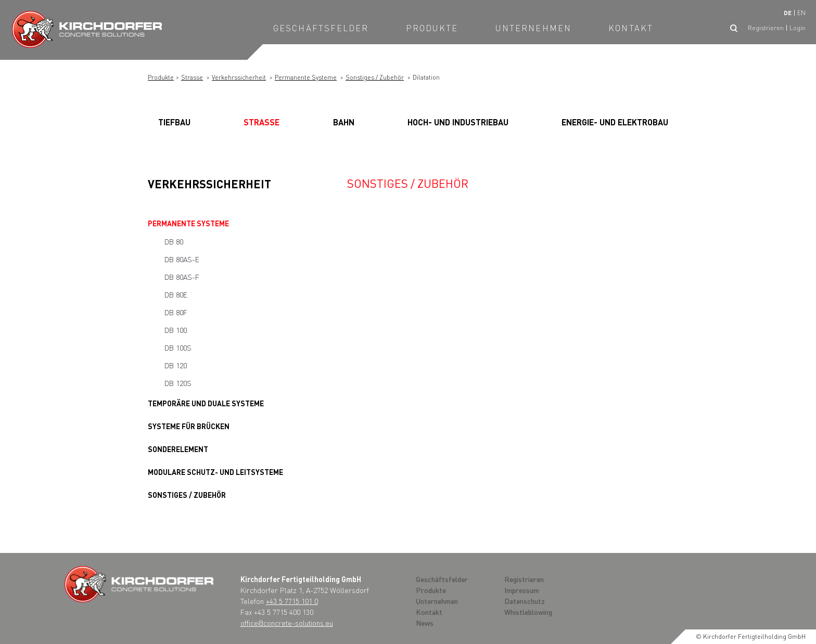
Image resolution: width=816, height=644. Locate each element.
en (801, 13)
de (788, 13)
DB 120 (176, 365)
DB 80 (174, 241)
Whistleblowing (528, 612)
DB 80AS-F (182, 277)
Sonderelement (178, 449)
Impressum (522, 590)
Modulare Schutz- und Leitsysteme (215, 472)
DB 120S (178, 383)
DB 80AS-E (182, 259)
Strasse (192, 77)
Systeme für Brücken (189, 426)
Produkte (432, 28)
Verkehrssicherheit (239, 77)
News (425, 623)
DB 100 (176, 330)
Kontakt (631, 28)
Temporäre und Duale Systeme (206, 403)
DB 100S (178, 347)
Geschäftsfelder (321, 28)
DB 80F (176, 312)
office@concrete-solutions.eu (287, 623)
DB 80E (176, 294)
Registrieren (766, 28)
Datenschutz (525, 601)
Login (798, 28)
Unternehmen (533, 28)
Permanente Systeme (306, 77)
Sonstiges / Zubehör (375, 77)
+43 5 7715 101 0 (292, 601)
